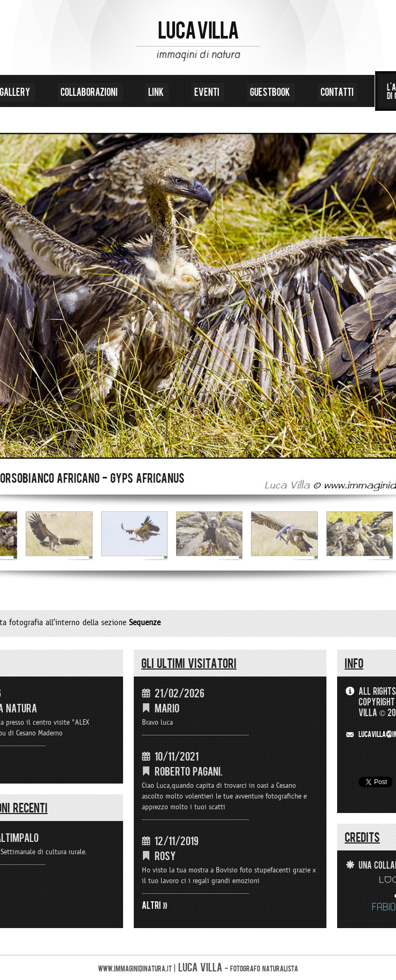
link (157, 92)
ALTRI (151, 906)
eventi (208, 92)
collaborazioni (90, 92)
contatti (337, 92)
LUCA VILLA (198, 31)
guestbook (271, 92)
